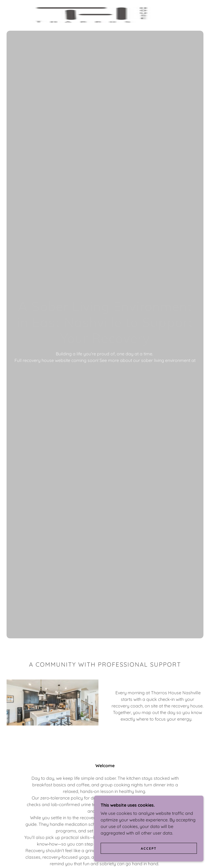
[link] (98, 15)
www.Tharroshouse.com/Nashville (105, 367)
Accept (149, 848)
